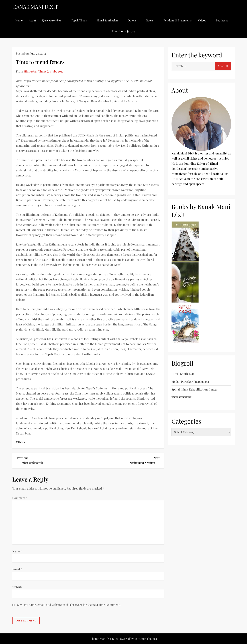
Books (152, 20)
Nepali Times (81, 20)
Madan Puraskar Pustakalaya (190, 382)
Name (17, 551)
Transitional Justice (123, 31)
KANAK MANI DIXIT (35, 7)
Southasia (224, 20)
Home (19, 20)
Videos (204, 20)
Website (17, 587)
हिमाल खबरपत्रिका (53, 20)
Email (17, 569)
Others (134, 20)
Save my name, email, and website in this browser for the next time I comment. (69, 605)
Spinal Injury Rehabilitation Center (195, 389)
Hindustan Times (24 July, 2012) (44, 71)
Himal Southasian (109, 20)
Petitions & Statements (178, 20)
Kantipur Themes (146, 639)
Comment (20, 498)
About (32, 20)
